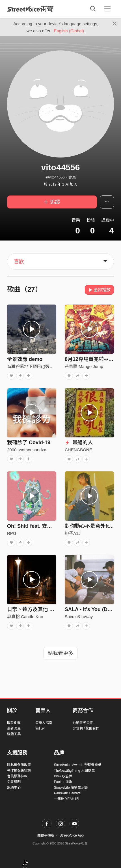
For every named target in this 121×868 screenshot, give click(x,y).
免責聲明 (14, 782)
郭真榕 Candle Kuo (25, 617)
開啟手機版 (46, 835)
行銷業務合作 (83, 723)
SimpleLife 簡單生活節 (71, 788)
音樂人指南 (44, 723)
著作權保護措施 (19, 771)
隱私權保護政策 (19, 765)
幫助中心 (14, 788)
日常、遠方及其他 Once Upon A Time (51, 609)
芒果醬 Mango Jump (84, 366)
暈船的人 (79, 442)
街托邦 (40, 728)
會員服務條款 (17, 776)
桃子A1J (73, 533)
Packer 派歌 (63, 782)
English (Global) (69, 31)
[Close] (115, 24)
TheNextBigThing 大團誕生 (74, 771)
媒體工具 (14, 734)
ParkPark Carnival (68, 793)
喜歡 (19, 262)
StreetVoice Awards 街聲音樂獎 (78, 765)
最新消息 (14, 728)
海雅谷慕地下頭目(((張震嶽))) (35, 366)
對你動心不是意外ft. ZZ (91, 526)
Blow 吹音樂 (63, 776)
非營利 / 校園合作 (86, 728)
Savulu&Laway (79, 617)
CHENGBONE (78, 450)
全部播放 (99, 290)
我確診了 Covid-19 (29, 442)
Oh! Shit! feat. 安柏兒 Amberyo (44, 526)
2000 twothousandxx (27, 450)
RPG (12, 533)
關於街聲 (14, 723)
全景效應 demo (25, 359)
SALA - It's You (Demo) (92, 609)
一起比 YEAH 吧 (66, 799)
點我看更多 (60, 653)
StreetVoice (30, 9)
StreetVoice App (72, 835)
